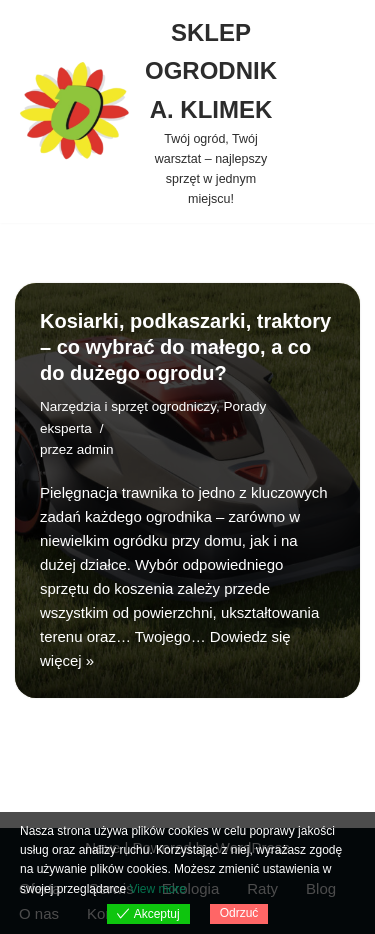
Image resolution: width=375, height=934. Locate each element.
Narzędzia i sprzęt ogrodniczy (128, 406)
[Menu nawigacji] (330, 112)
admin (95, 449)
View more (157, 889)
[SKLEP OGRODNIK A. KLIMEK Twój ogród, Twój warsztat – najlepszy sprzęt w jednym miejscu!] (146, 111)
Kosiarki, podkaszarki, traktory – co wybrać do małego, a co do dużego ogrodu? (185, 347)
